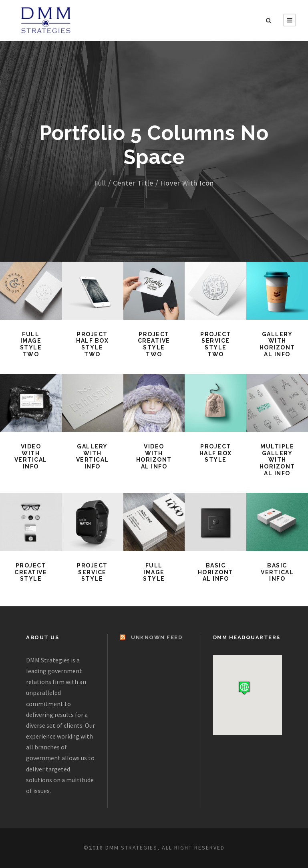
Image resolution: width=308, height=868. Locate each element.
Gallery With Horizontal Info (277, 344)
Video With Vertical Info (31, 456)
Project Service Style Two (216, 344)
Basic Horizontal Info (216, 572)
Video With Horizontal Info (154, 456)
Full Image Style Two (31, 344)
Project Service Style (92, 572)
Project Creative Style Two (154, 344)
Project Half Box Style (216, 453)
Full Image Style (154, 572)
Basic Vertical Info (277, 572)
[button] (244, 688)
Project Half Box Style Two (92, 344)
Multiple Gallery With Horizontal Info (277, 460)
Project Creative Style (31, 572)
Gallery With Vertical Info (93, 456)
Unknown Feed (157, 637)
